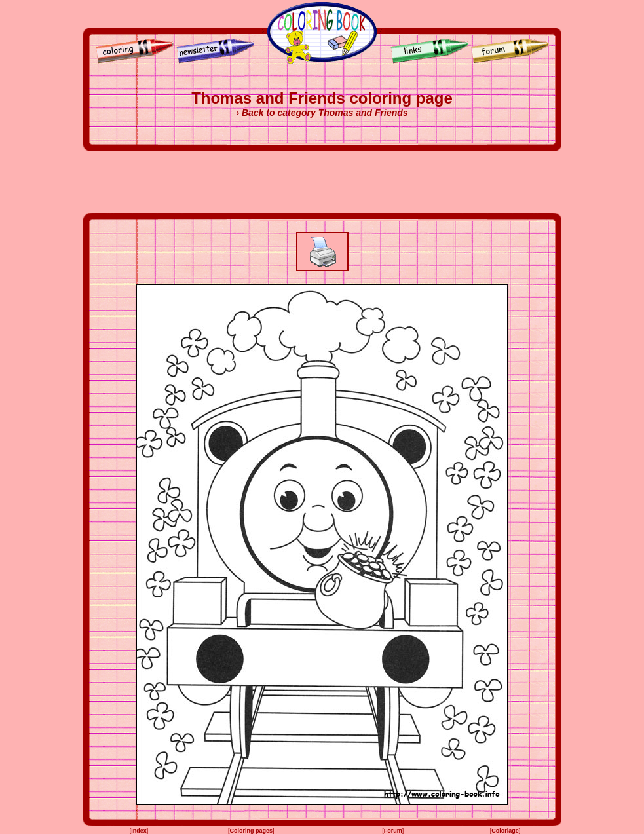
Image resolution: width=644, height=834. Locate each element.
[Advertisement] (322, 182)
